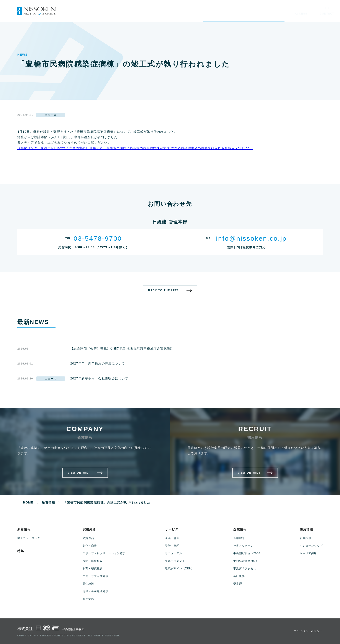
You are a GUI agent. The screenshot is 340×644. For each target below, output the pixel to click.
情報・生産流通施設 (96, 591)
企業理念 (239, 538)
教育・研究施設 (93, 569)
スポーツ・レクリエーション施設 (104, 553)
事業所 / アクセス (245, 569)
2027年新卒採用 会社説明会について (99, 378)
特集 (21, 551)
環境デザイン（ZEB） (179, 569)
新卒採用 (305, 538)
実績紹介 (89, 529)
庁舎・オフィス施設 (96, 576)
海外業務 (88, 599)
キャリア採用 (308, 553)
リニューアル (174, 553)
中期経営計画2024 (245, 561)
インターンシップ (311, 546)
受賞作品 (88, 538)
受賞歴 (238, 584)
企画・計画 (172, 538)
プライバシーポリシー (308, 631)
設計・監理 (172, 546)
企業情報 (240, 529)
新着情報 (24, 529)
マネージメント (175, 561)
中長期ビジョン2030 (247, 553)
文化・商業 (90, 546)
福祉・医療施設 (93, 561)
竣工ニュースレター (30, 538)
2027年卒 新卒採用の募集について (98, 363)
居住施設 (88, 584)
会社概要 (239, 576)
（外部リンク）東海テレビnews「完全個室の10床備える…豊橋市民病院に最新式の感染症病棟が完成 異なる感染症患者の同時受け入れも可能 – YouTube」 (135, 148)
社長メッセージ (243, 546)
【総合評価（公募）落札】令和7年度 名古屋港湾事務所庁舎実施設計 (122, 348)
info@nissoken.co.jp (251, 238)
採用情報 (306, 529)
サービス (172, 529)
